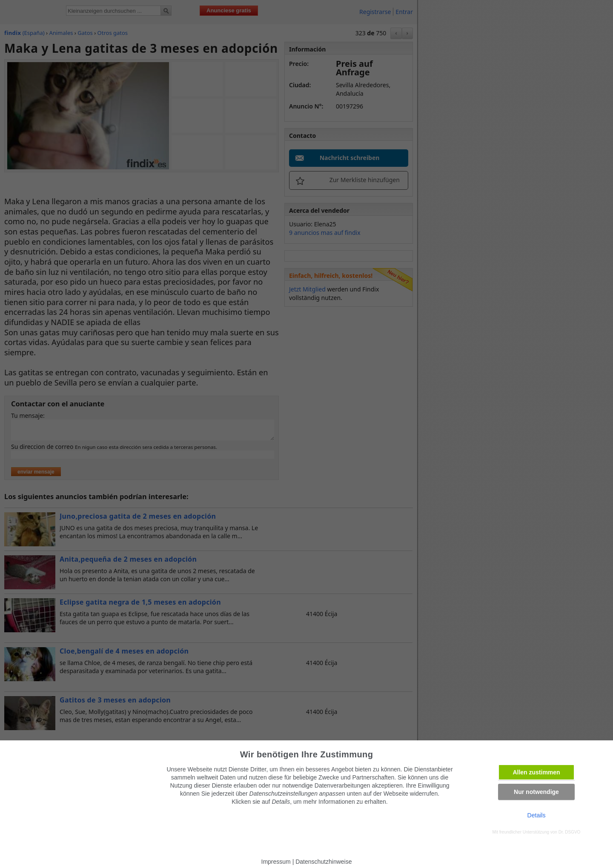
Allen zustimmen (536, 772)
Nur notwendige (536, 792)
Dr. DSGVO (570, 832)
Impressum (276, 862)
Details (537, 815)
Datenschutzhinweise (324, 862)
